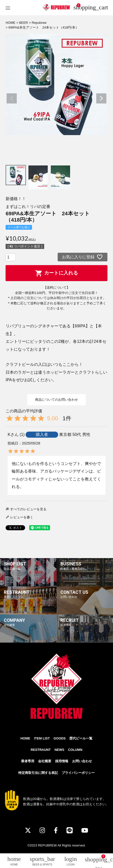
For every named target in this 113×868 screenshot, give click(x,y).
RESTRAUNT (41, 750)
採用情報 (62, 761)
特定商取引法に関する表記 (38, 773)
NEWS (59, 750)
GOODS (60, 738)
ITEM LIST (42, 738)
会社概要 (45, 761)
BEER (23, 23)
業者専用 (28, 761)
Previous (12, 98)
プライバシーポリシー (78, 773)
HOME (10, 23)
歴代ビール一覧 (81, 738)
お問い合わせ (82, 761)
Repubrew (39, 23)
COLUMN (75, 750)
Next (101, 98)
